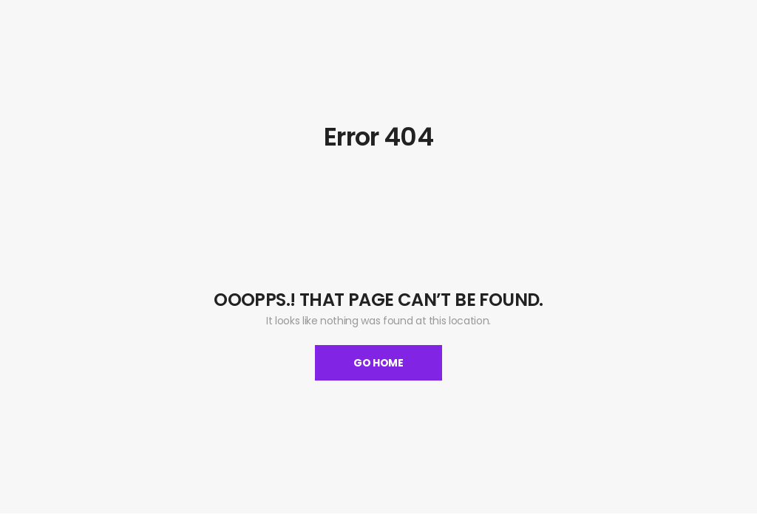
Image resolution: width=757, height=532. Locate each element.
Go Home (378, 363)
